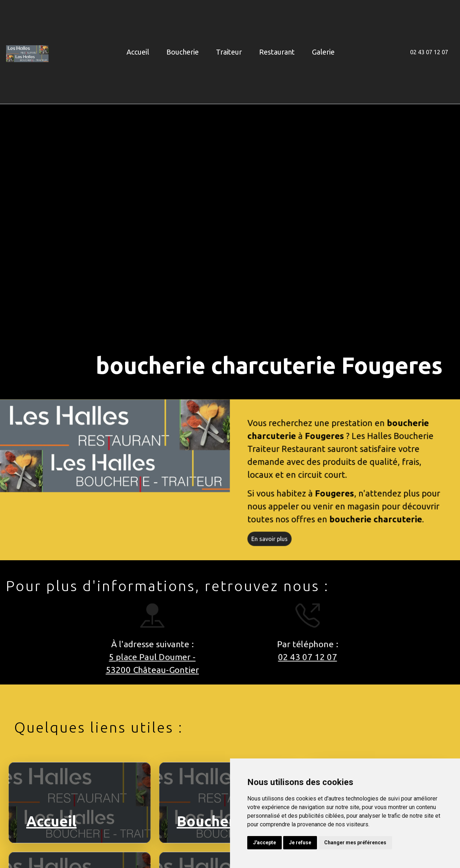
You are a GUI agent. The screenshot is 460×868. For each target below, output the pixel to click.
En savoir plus (273, 542)
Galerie (323, 52)
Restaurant (277, 52)
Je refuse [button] (300, 843)
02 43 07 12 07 (429, 52)
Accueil (138, 52)
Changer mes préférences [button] (355, 843)
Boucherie (183, 52)
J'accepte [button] (264, 843)
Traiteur (229, 52)
